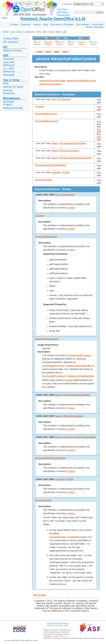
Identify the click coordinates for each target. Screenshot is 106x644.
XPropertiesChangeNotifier (73, 143)
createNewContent (77, 537)
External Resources (9, 92)
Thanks (66, 625)
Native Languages (95, 27)
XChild (66, 172)
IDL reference (11, 42)
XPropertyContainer (69, 151)
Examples (9, 59)
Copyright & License (54, 623)
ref (38, 32)
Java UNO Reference (9, 64)
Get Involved (83, 24)
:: (35, 51)
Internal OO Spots (13, 87)
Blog (46, 24)
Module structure (12, 50)
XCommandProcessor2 (47, 121)
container (56, 172)
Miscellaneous (12, 98)
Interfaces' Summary (48, 43)
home (6, 32)
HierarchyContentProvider (52, 81)
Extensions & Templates (62, 24)
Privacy (65, 623)
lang (54, 99)
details (101, 139)
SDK (6, 55)
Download (26, 24)
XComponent (64, 99)
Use (62, 38)
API (5, 47)
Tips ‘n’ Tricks (11, 80)
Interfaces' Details (82, 43)
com (44, 32)
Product (14, 24)
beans (55, 143)
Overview (39, 38)
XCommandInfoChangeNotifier (50, 165)
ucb (65, 32)
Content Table (11, 38)
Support (37, 24)
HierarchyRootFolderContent (81, 81)
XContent (39, 106)
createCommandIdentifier (79, 366)
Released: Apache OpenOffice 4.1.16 (53, 19)
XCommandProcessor (46, 114)
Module (52, 38)
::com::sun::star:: (45, 195)
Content (71, 208)
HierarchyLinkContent (50, 84)
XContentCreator (43, 180)
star (58, 32)
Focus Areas (97, 24)
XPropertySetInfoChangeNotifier (75, 158)
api (13, 32)
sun (51, 32)
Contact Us (51, 625)
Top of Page (39, 595)
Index (85, 38)
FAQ (6, 83)
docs (20, 32)
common (30, 32)
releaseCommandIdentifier (80, 376)
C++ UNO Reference (9, 70)
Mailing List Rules (13, 108)
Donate (59, 625)
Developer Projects (9, 103)
